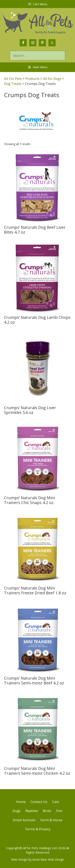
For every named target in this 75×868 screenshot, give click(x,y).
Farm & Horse (51, 820)
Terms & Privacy (38, 829)
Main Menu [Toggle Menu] (38, 67)
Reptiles (32, 811)
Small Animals (24, 820)
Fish (59, 811)
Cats (56, 802)
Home (21, 802)
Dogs (17, 811)
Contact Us (39, 802)
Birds (47, 811)
